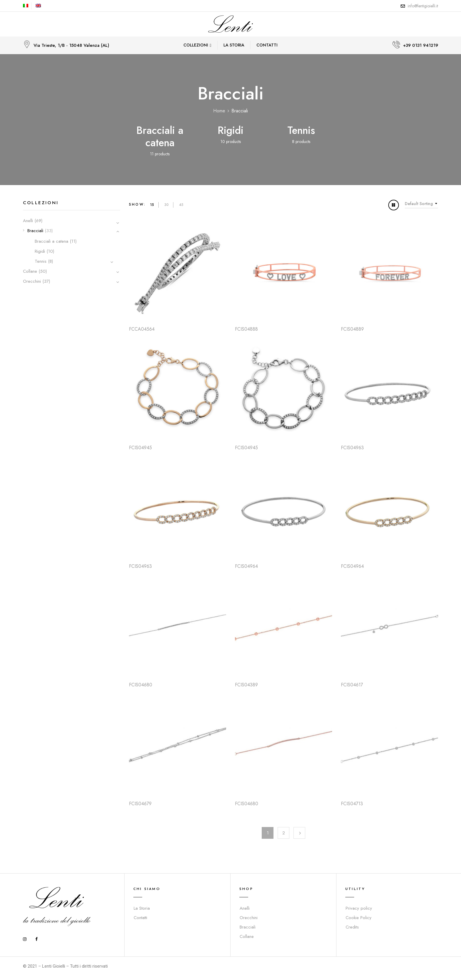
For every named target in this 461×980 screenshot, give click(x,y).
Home (219, 111)
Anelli (28, 221)
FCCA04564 (142, 329)
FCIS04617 (352, 685)
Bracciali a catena (160, 137)
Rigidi (231, 130)
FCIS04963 (352, 448)
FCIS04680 (141, 685)
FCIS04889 (352, 329)
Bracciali (35, 231)
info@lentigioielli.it (423, 6)
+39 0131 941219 (421, 45)
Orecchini (32, 281)
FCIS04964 (246, 566)
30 (166, 205)
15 (152, 205)
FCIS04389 (246, 685)
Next (299, 833)
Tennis (301, 130)
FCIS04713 (352, 804)
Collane (30, 271)
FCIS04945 (140, 448)
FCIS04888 (246, 329)
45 (181, 205)
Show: (137, 204)
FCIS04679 (140, 804)
